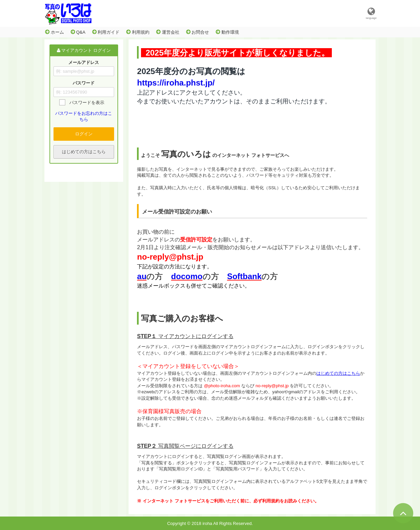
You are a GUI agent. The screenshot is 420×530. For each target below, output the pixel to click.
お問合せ (198, 32)
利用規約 (138, 32)
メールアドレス (84, 62)
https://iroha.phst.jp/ (176, 83)
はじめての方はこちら (84, 152)
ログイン (84, 134)
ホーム (55, 32)
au (142, 276)
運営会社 (168, 32)
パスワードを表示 (87, 103)
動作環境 (227, 32)
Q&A (78, 32)
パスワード (84, 83)
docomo (187, 276)
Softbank (244, 276)
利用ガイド (106, 32)
